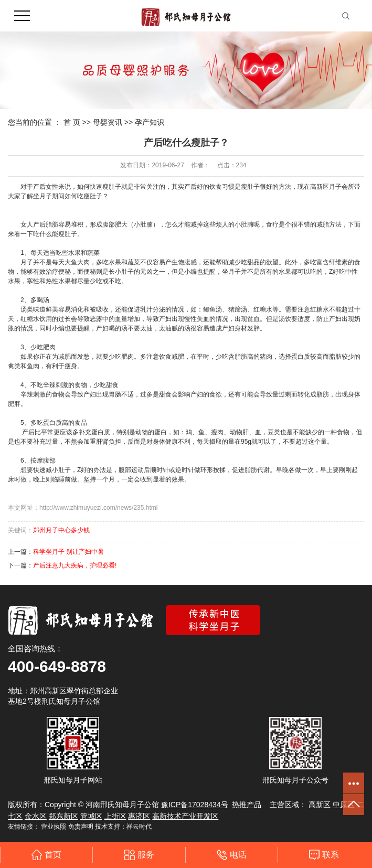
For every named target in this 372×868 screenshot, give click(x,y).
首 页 (72, 122)
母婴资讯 (108, 122)
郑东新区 (63, 816)
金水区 (36, 816)
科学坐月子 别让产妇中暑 (68, 552)
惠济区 (139, 816)
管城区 (91, 816)
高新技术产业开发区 (185, 816)
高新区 (320, 805)
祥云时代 (139, 827)
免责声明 (81, 827)
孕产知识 (150, 122)
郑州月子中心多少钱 (61, 530)
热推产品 (247, 805)
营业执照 (54, 827)
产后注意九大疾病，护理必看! (75, 565)
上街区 (115, 816)
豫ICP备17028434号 (195, 805)
